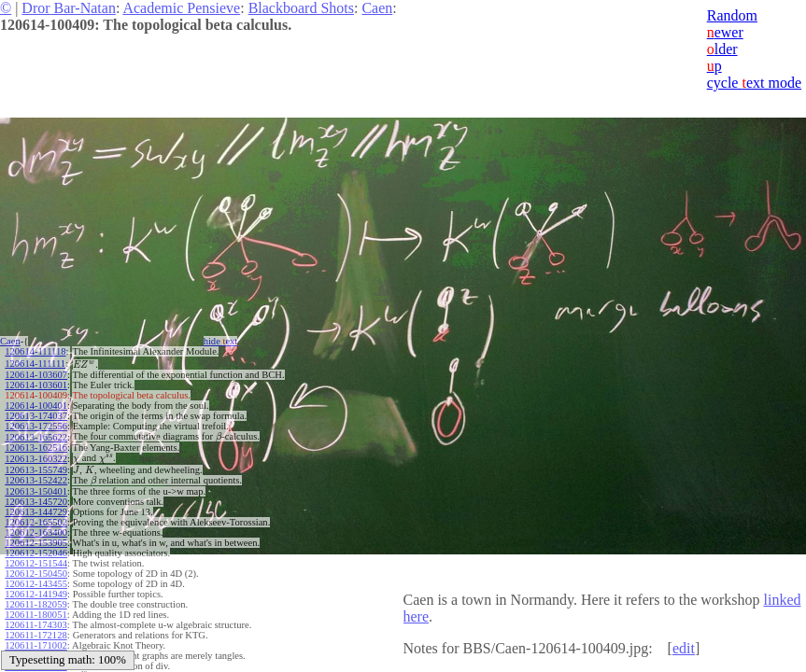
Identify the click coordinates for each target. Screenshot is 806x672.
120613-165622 (36, 437)
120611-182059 (35, 604)
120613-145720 (36, 502)
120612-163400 (36, 532)
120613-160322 (36, 459)
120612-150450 (36, 574)
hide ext (221, 341)
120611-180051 (35, 615)
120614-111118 (35, 351)
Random (732, 15)
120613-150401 (36, 491)
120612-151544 (36, 563)
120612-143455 (36, 584)
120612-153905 (36, 543)
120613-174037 (36, 416)
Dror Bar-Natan (69, 8)
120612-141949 (36, 594)
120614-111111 (35, 364)
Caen (377, 8)
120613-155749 (36, 470)
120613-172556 (36, 426)
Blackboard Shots (301, 8)
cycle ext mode (754, 83)
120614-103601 (36, 385)
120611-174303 (35, 625)
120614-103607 (36, 375)
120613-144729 (36, 512)
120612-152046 (36, 553)
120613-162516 (36, 448)
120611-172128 (35, 635)
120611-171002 (35, 645)
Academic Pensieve (181, 8)
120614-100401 (36, 406)
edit (684, 648)
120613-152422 (36, 480)
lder (722, 49)
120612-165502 (36, 522)
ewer (725, 32)
